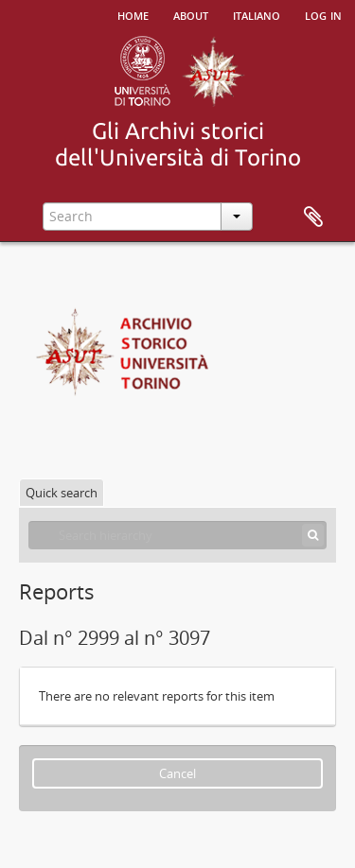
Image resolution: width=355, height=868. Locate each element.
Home (133, 14)
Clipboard (313, 217)
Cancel (177, 773)
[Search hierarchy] (177, 535)
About (191, 14)
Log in (323, 14)
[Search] (313, 535)
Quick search (62, 493)
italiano (257, 14)
